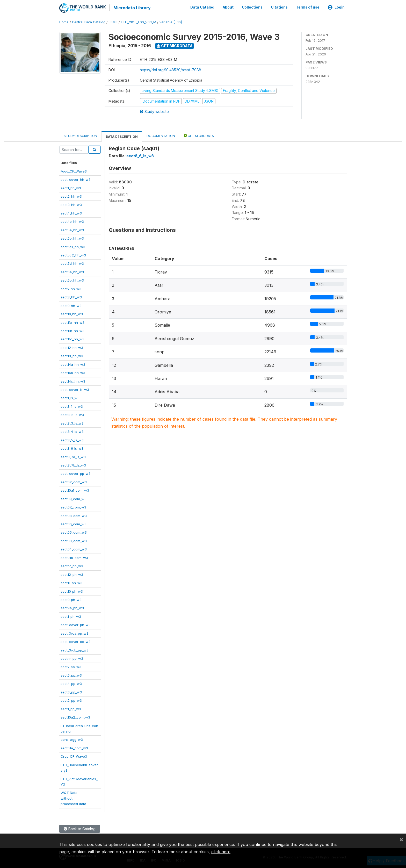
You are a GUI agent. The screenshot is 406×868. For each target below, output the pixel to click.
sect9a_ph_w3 (72, 608)
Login (336, 7)
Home (64, 22)
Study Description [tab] (80, 136)
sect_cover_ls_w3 (75, 389)
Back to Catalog (80, 828)
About (228, 7)
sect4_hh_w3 (71, 213)
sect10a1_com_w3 (75, 490)
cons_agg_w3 (72, 739)
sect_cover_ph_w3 (76, 625)
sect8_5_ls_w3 (72, 440)
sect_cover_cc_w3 (76, 641)
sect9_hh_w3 (71, 305)
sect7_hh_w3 (71, 288)
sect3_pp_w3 (71, 692)
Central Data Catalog (89, 22)
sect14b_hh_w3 (73, 372)
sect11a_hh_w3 (72, 322)
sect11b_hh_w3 (72, 331)
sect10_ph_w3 (72, 591)
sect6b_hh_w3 (72, 280)
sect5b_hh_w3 (72, 238)
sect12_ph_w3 (72, 574)
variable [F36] (171, 22)
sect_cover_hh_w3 (76, 179)
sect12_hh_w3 (72, 347)
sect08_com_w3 (74, 515)
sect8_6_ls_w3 (72, 448)
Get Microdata (175, 45)
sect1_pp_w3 (71, 708)
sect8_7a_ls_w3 (73, 456)
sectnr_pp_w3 (72, 658)
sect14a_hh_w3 (73, 364)
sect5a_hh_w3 (72, 229)
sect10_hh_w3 (72, 314)
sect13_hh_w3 (72, 356)
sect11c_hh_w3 (72, 339)
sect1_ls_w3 (70, 398)
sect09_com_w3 (74, 498)
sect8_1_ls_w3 (72, 406)
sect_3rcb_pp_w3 (75, 650)
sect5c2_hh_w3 (73, 255)
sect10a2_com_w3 (75, 717)
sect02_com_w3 (74, 482)
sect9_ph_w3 (71, 599)
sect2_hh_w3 (71, 196)
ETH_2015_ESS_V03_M (139, 22)
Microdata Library (132, 8)
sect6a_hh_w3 (72, 272)
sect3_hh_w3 (71, 204)
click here (221, 852)
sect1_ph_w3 (71, 616)
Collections (252, 7)
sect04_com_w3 (74, 549)
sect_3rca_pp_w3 (75, 633)
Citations (279, 7)
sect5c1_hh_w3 (73, 246)
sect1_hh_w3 (71, 188)
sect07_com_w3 (73, 507)
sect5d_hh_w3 (72, 263)
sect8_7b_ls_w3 (73, 465)
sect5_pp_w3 (71, 675)
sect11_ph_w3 (71, 583)
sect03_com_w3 (74, 541)
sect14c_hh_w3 (73, 381)
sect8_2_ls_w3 (72, 414)
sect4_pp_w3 (71, 683)
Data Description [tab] (122, 136)
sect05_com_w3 (74, 532)
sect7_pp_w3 (71, 666)
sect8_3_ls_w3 (72, 423)
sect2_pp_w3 (71, 700)
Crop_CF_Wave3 (74, 756)
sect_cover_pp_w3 (76, 473)
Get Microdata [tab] (199, 135)
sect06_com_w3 (74, 524)
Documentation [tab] (161, 136)
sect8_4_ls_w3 (72, 431)
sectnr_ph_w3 (72, 566)
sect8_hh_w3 (71, 297)
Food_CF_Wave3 (74, 171)
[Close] (401, 839)
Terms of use (308, 7)
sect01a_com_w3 (74, 748)
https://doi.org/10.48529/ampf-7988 (171, 70)
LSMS (113, 22)
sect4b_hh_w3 (72, 221)
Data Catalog (202, 7)
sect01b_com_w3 (74, 557)
